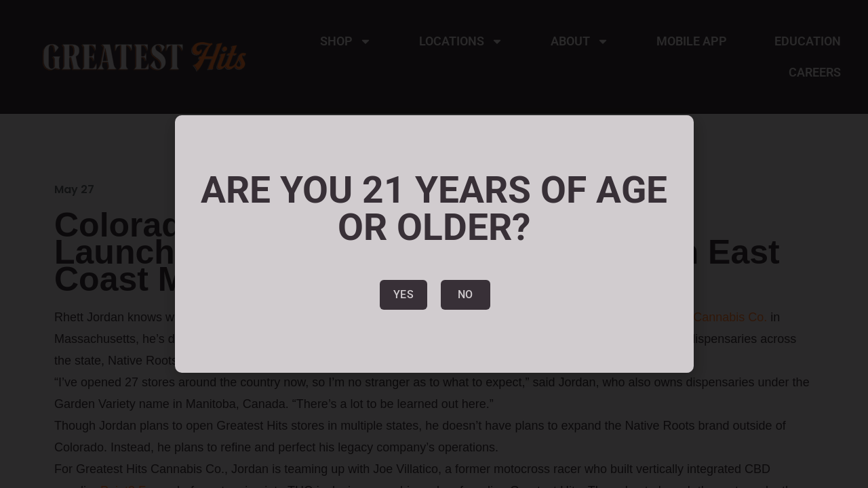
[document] (434, 244)
